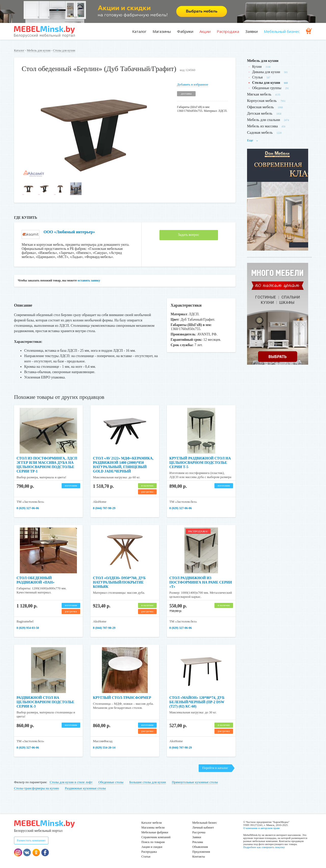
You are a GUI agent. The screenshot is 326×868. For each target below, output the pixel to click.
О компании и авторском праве (262, 828)
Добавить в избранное (193, 84)
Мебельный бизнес (282, 31)
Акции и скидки (152, 847)
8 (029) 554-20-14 (104, 748)
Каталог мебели (152, 823)
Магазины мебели (153, 828)
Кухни (257, 67)
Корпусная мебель (262, 101)
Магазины (162, 31)
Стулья (257, 77)
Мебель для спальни (264, 120)
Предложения (201, 852)
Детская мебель (260, 113)
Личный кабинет (203, 828)
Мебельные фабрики (155, 832)
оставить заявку (89, 280)
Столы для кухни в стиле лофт (71, 782)
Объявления (200, 847)
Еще (253, 140)
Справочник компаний (156, 837)
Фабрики (185, 31)
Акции (205, 31)
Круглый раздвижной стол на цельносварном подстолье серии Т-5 (200, 463)
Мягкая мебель (259, 94)
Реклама (198, 842)
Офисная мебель (260, 107)
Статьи (146, 857)
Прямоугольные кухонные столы (195, 782)
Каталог (139, 31)
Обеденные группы (267, 88)
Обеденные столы (111, 782)
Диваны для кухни (266, 72)
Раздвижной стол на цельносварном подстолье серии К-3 (45, 702)
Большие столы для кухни (148, 782)
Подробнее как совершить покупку (264, 847)
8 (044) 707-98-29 (104, 508)
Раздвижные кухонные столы (85, 788)
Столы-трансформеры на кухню (36, 788)
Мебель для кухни (39, 50)
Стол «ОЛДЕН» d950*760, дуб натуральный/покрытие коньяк (119, 582)
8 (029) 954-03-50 (28, 628)
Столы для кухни (64, 50)
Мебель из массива (262, 126)
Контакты (199, 857)
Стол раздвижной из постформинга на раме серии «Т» (201, 582)
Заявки (252, 31)
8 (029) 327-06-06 (28, 508)
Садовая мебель (260, 132)
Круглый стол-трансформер (122, 698)
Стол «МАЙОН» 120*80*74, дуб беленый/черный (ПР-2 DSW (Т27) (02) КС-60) (197, 702)
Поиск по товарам (153, 842)
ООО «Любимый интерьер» (69, 232)
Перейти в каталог (215, 768)
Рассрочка (199, 832)
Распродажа (228, 31)
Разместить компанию (31, 840)
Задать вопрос (189, 235)
